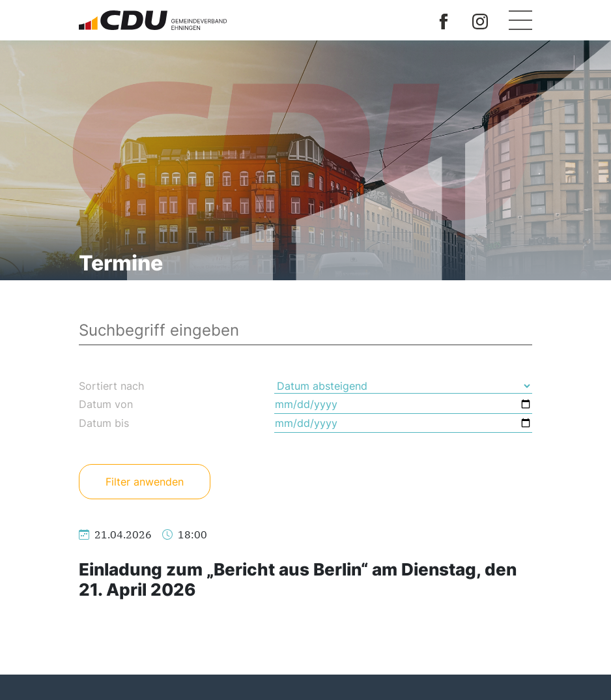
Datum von (106, 404)
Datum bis (104, 423)
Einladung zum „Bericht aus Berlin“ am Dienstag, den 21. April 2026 (298, 579)
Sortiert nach (111, 386)
